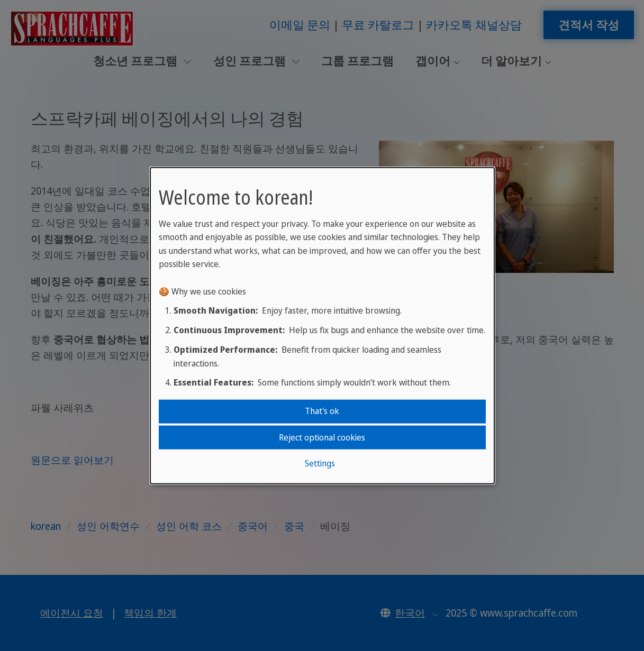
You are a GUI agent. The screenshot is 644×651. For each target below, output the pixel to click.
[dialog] (322, 325)
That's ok (322, 411)
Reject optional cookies (322, 437)
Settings (320, 463)
